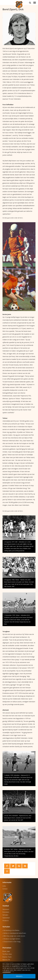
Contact (5, 889)
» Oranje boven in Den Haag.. (12, 942)
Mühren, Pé (6, 960)
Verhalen (5, 915)
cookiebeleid (7, 972)
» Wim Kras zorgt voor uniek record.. (14, 936)
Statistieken (6, 918)
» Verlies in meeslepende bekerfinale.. (14, 933)
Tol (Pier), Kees (7, 954)
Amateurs (6, 921)
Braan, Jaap (6, 951)
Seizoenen (6, 909)
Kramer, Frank (7, 957)
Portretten (6, 912)
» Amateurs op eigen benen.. (12, 939)
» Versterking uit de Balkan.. (11, 930)
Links (4, 886)
